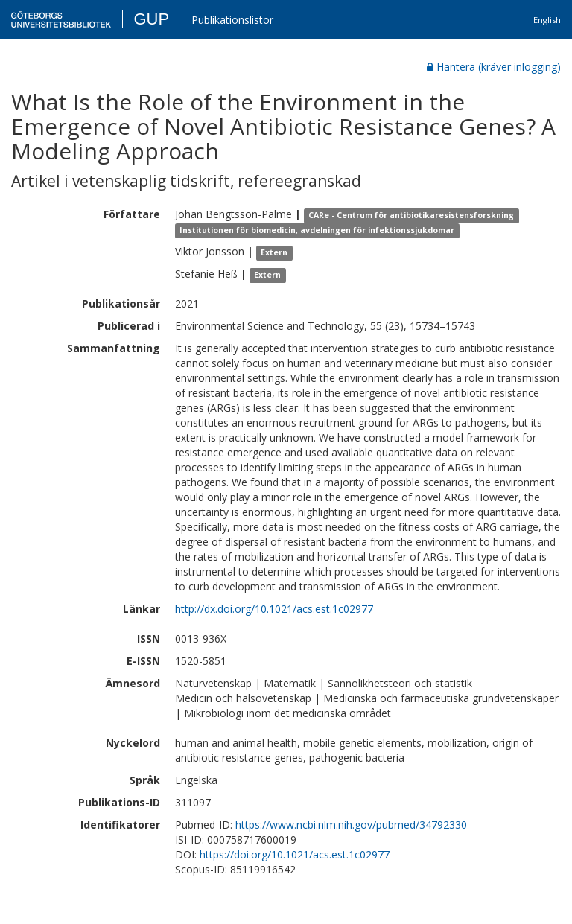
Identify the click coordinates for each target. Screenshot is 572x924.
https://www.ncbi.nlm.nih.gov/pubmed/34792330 (351, 825)
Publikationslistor (232, 20)
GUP (151, 19)
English (547, 20)
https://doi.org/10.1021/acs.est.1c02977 (295, 854)
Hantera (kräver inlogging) (494, 67)
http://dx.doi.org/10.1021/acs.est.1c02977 (274, 609)
